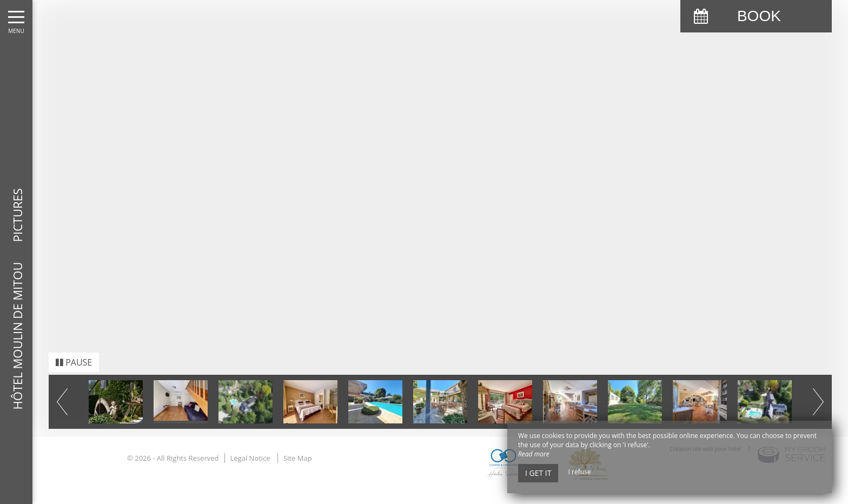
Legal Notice (250, 448)
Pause (74, 353)
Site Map (298, 448)
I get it (538, 473)
